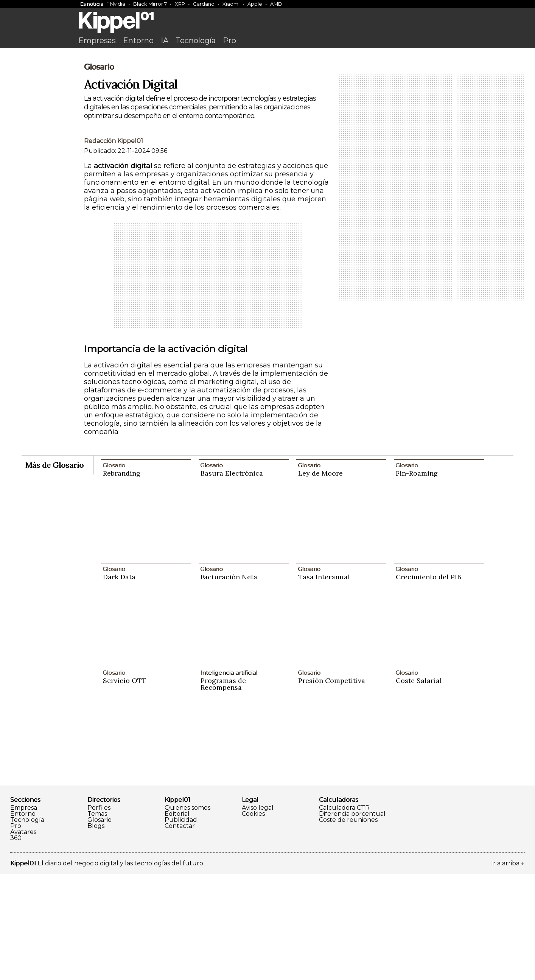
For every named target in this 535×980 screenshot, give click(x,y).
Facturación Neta (229, 683)
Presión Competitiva (332, 786)
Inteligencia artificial (229, 779)
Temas (97, 920)
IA (165, 40)
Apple (255, 4)
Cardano (204, 4)
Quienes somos (187, 914)
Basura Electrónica (232, 579)
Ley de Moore (320, 579)
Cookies (253, 920)
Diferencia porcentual (352, 920)
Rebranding (122, 579)
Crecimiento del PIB (428, 683)
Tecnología (196, 40)
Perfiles (99, 914)
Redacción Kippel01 (114, 247)
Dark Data (119, 683)
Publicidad (181, 926)
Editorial (177, 920)
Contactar (180, 932)
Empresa (24, 914)
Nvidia (118, 4)
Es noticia (92, 4)
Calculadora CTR (344, 914)
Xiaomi (231, 4)
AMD (276, 4)
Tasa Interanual (324, 683)
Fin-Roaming (417, 579)
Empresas (97, 40)
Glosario (99, 173)
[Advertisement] (267, 109)
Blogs (96, 932)
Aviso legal (258, 914)
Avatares (23, 938)
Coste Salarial (419, 786)
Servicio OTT (125, 786)
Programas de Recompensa (223, 790)
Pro (229, 40)
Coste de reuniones (348, 926)
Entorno (138, 40)
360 (16, 944)
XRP (180, 4)
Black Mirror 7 (150, 4)
